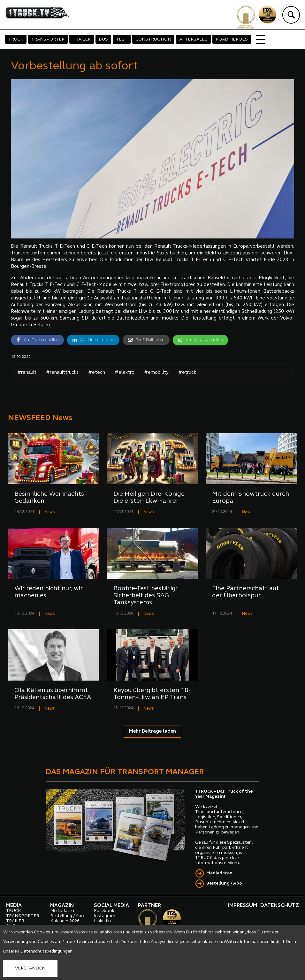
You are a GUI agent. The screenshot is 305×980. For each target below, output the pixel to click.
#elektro (125, 373)
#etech (97, 373)
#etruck (187, 373)
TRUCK (16, 39)
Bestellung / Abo (224, 883)
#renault (27, 373)
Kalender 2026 (65, 921)
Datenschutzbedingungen (46, 951)
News (50, 512)
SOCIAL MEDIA (111, 906)
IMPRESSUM (243, 906)
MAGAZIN (62, 906)
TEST (122, 39)
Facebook (104, 911)
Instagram (105, 916)
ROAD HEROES (232, 39)
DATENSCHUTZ (280, 906)
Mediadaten (219, 873)
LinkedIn (102, 921)
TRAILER (82, 39)
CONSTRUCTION (153, 39)
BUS (103, 39)
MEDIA (14, 906)
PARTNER (149, 906)
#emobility (156, 373)
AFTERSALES (193, 39)
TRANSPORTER (48, 39)
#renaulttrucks (62, 373)
